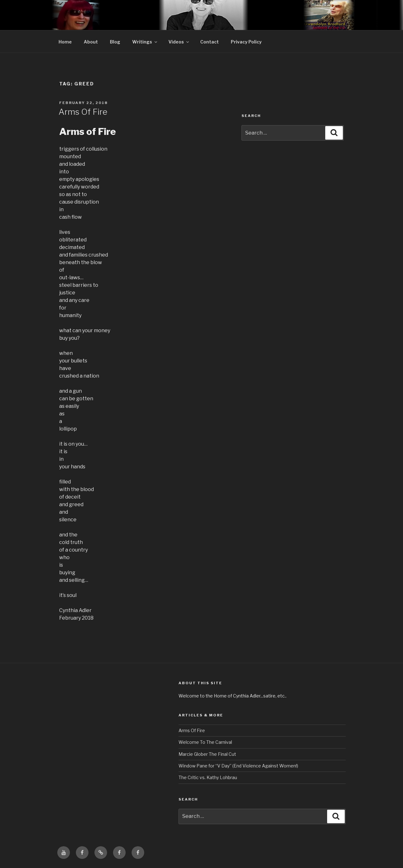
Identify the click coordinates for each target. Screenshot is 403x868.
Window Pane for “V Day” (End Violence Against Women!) (238, 766)
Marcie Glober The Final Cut (207, 754)
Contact (210, 42)
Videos (179, 42)
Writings (145, 42)
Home (65, 42)
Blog (115, 42)
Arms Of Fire (83, 112)
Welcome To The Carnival (205, 742)
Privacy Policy (246, 42)
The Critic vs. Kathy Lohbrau (208, 777)
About (91, 42)
